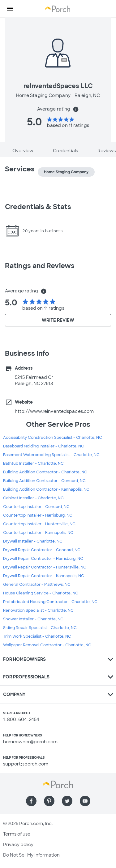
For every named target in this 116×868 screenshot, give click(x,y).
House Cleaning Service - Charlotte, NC (41, 593)
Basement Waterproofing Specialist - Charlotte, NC (51, 455)
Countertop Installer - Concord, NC (36, 507)
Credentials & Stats (38, 207)
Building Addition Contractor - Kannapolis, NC (46, 489)
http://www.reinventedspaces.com (54, 411)
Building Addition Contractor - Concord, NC (44, 481)
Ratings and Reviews (40, 266)
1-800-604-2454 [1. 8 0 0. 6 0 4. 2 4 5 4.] (21, 719)
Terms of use (17, 834)
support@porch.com (26, 764)
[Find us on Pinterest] (49, 801)
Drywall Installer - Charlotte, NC (33, 541)
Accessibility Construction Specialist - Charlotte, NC (53, 438)
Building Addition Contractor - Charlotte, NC (45, 472)
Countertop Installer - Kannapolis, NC (38, 533)
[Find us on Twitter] (67, 801)
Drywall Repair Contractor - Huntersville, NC (45, 567)
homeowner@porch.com (30, 742)
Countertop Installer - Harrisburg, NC (38, 515)
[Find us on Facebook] (31, 801)
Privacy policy (18, 845)
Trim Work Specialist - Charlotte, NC (37, 636)
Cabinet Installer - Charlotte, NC (33, 498)
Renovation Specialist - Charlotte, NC (38, 610)
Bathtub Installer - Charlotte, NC (33, 463)
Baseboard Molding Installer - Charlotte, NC (44, 446)
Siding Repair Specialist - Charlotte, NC (40, 628)
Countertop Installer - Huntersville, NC (39, 524)
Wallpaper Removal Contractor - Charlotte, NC (47, 645)
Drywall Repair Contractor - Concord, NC (42, 550)
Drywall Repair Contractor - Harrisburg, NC (43, 559)
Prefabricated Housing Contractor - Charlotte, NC (50, 602)
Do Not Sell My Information (31, 855)
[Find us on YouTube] (85, 801)
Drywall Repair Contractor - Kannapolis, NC (44, 576)
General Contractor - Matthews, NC (37, 585)
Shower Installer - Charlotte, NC (33, 619)
